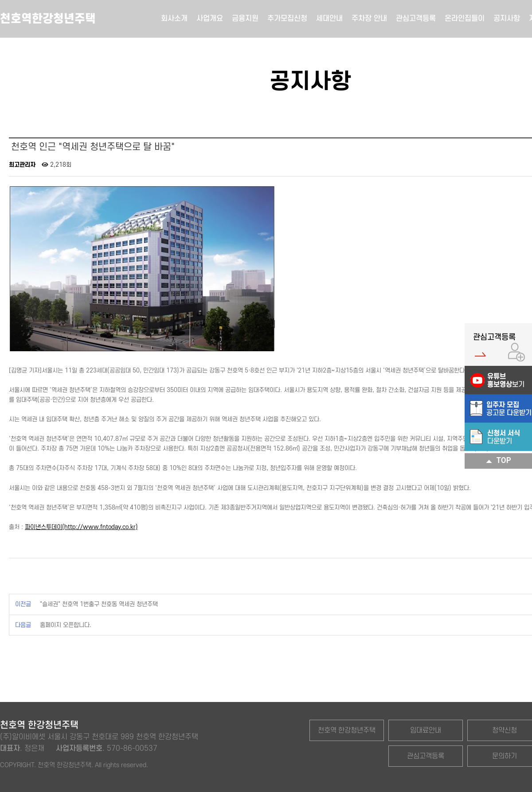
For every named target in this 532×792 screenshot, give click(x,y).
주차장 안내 (369, 19)
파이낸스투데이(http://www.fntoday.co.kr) (81, 527)
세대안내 (329, 19)
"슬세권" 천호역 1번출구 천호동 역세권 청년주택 (99, 604)
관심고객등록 (416, 19)
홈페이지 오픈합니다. (66, 625)
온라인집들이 (465, 19)
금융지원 (245, 19)
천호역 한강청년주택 (347, 730)
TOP (499, 461)
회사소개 (174, 19)
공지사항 (507, 19)
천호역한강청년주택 (48, 19)
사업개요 (210, 19)
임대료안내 (426, 730)
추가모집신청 (287, 19)
